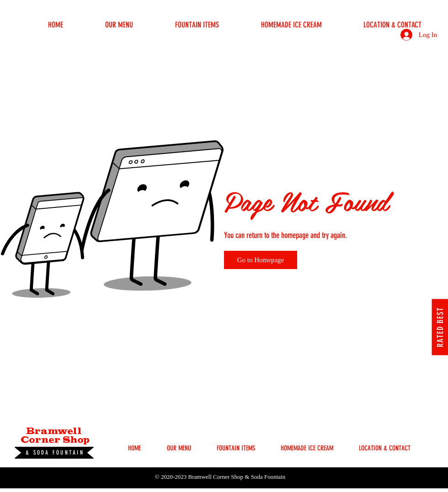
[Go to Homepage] (261, 260)
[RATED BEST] (440, 327)
